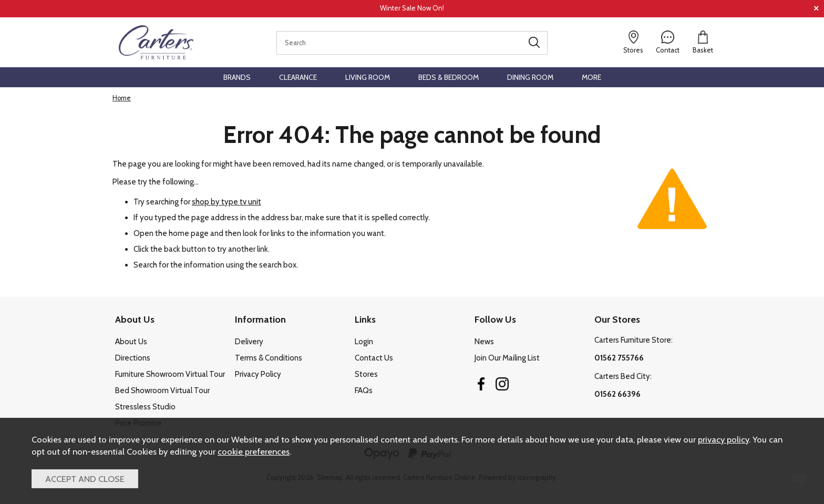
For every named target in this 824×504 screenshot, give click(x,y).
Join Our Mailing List (507, 358)
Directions (133, 358)
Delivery (249, 342)
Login (364, 342)
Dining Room (530, 77)
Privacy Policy (258, 374)
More (591, 77)
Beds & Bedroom (449, 77)
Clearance (298, 77)
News (484, 342)
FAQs (364, 390)
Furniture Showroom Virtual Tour (170, 374)
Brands (237, 77)
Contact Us (374, 358)
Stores (366, 374)
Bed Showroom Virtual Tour (162, 390)
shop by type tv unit (226, 201)
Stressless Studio (145, 407)
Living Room (368, 77)
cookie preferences (254, 451)
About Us (131, 342)
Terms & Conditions (269, 358)
